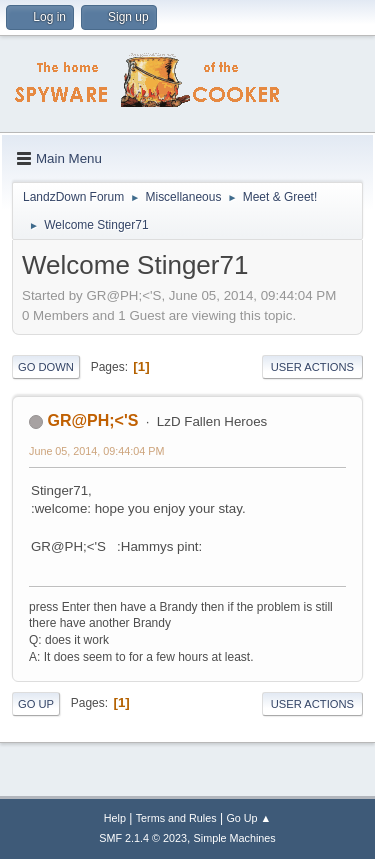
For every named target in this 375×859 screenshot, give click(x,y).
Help (115, 818)
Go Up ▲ (248, 818)
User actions (312, 367)
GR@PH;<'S (92, 420)
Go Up (36, 704)
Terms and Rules (176, 818)
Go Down (46, 367)
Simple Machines (235, 838)
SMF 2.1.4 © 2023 (143, 838)
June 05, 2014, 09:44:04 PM (96, 451)
